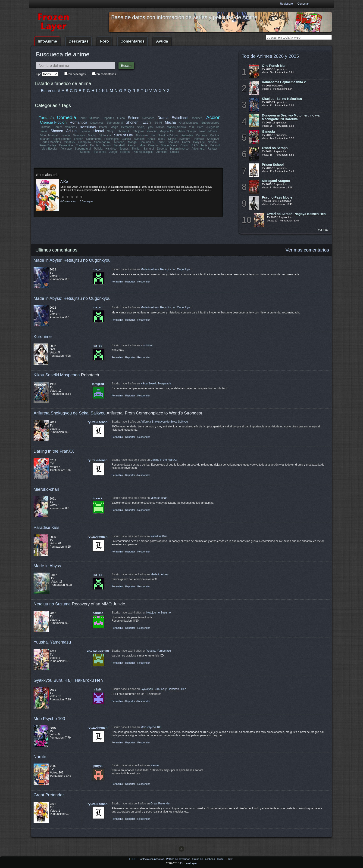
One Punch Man (274, 66)
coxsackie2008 (98, 651)
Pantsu (132, 145)
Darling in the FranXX (54, 451)
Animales (187, 135)
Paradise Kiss (46, 527)
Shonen (57, 131)
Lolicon (79, 139)
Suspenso (100, 152)
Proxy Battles (48, 145)
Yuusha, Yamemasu (52, 642)
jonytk (98, 766)
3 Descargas (86, 201)
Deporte (162, 149)
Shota (151, 139)
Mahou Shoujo (186, 131)
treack (98, 498)
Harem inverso (179, 149)
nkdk (98, 689)
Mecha (170, 122)
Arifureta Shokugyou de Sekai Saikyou (70, 413)
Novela (212, 142)
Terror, (161, 142)
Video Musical (49, 135)
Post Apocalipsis (143, 152)
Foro (104, 41)
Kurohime (43, 336)
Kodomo (85, 152)
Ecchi (147, 122)
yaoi (151, 127)
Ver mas (323, 230)
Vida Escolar (50, 149)
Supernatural (83, 149)
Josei (202, 131)
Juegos (124, 149)
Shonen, (133, 122)
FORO (133, 859)
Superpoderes (210, 123)
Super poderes (62, 139)
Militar (160, 127)
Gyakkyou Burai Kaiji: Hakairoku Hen (68, 680)
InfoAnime (47, 41)
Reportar (130, 282)
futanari (45, 139)
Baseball (119, 145)
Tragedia (81, 145)
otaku (162, 139)
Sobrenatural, (103, 142)
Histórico (111, 149)
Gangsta (268, 132)
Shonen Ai (124, 131)
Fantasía (46, 118)
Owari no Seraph (275, 148)
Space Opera (169, 145)
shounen (174, 142)
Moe (142, 145)
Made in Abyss (47, 566)
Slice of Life (124, 135)
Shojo (111, 131)
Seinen (133, 118)
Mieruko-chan (46, 489)
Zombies (162, 152)
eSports (125, 152)
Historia (46, 127)
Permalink (117, 282)
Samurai (149, 149)
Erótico (175, 152)
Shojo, (141, 127)
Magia (114, 127)
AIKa (64, 181)
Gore (200, 127)
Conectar (303, 4)
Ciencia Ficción (53, 122)
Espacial (85, 131)
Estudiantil (180, 118)
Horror (186, 142)
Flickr (229, 859)
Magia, (92, 135)
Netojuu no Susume (52, 604)
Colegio (153, 145)
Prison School (273, 165)
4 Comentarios (68, 201)
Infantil (103, 127)
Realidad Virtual (169, 135)
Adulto (71, 131)
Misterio (95, 118)
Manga (132, 142)
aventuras (88, 127)
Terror (83, 118)
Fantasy (212, 149)
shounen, (197, 118)
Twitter (221, 859)
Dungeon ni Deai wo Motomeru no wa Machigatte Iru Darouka (291, 117)
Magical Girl (167, 131)
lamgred (98, 384)
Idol (153, 135)
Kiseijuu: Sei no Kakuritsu (282, 99)
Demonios (128, 127)
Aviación (139, 139)
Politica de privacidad (178, 859)
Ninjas (172, 139)
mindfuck (70, 142)
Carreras (201, 135)
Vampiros (71, 127)
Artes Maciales (52, 142)
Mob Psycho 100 (49, 719)
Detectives (97, 123)
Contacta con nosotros (152, 859)
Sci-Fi (158, 123)
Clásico (126, 139)
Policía (98, 149)
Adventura (198, 149)
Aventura (185, 139)
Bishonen (142, 135)
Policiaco (66, 149)
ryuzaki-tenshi (98, 422)
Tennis (107, 145)
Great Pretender (49, 795)
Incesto (65, 135)
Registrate (286, 4)
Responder (144, 282)
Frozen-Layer (188, 863)
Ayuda (162, 41)
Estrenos (49, 91)
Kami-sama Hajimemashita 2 (284, 82)
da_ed (98, 269)
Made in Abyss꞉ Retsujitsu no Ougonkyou (72, 260)
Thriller (136, 149)
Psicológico (112, 139)
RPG (194, 145)
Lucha (121, 118)
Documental (94, 139)
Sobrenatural (115, 123)
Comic (184, 145)
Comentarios (132, 41)
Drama (163, 118)
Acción (213, 117)
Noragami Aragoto (276, 181)
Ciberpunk (85, 142)
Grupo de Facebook (204, 859)
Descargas (78, 41)
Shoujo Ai (213, 139)
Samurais (79, 135)
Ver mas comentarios (307, 250)
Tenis (204, 145)
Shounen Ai (147, 142)
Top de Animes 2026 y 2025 (270, 56)
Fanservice (66, 145)
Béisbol (215, 145)
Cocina (214, 135)
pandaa (98, 613)
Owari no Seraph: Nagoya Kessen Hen (296, 214)
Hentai (99, 131)
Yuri (191, 127)
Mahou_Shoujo (176, 127)
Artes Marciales (189, 123)
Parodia (152, 131)
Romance (148, 118)
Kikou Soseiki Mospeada (57, 375)
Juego (113, 152)
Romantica (79, 122)
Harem (58, 127)
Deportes (108, 118)
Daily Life (199, 142)
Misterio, (120, 142)
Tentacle (199, 139)
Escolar (95, 145)
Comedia (67, 117)
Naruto (40, 757)
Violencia (105, 135)
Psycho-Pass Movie (277, 197)
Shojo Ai (139, 131)
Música (213, 131)
